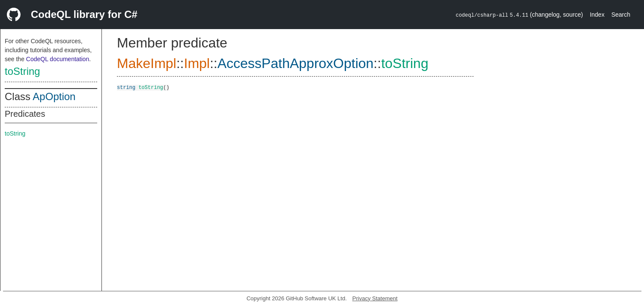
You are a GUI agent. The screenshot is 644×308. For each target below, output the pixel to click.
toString (22, 71)
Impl (197, 63)
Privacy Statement (375, 298)
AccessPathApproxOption (296, 63)
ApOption (54, 96)
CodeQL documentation (58, 59)
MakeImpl (147, 63)
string (126, 87)
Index (597, 15)
